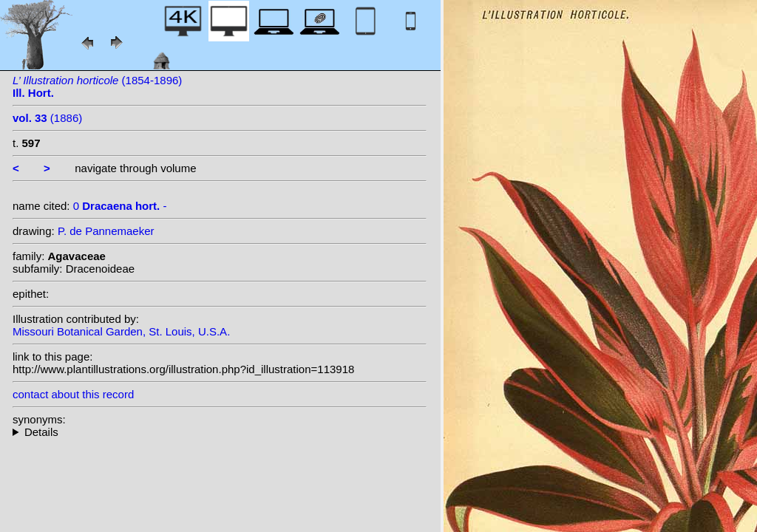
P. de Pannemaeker (106, 231)
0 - (120, 206)
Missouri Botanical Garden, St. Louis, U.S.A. (121, 331)
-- (220, 432)
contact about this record (73, 394)
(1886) (47, 118)
